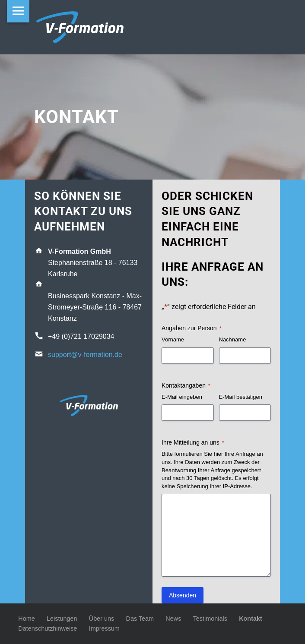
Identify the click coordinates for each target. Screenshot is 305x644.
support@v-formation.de (85, 355)
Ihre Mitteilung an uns (193, 443)
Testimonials (210, 619)
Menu (18, 11)
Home (26, 619)
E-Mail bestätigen (241, 397)
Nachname (233, 339)
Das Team (140, 619)
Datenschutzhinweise (48, 628)
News (173, 619)
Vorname (173, 339)
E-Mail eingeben (182, 397)
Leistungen (62, 619)
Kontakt (251, 619)
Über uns (102, 619)
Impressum (104, 628)
